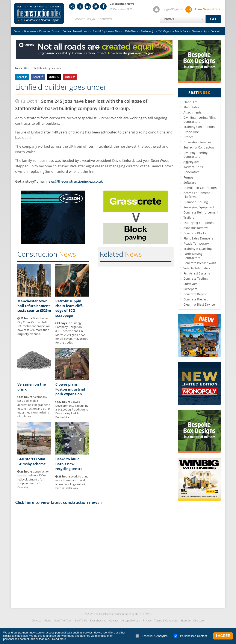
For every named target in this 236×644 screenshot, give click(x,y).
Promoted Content (50, 31)
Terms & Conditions (166, 621)
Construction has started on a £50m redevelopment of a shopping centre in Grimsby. (33, 479)
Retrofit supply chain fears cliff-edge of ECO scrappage (69, 308)
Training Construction (199, 127)
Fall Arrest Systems (197, 273)
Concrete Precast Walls (200, 263)
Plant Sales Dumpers (198, 238)
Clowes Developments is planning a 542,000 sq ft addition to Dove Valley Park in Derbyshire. (72, 410)
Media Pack (182, 31)
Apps (206, 31)
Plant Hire (191, 102)
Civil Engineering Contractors (196, 155)
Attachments (193, 112)
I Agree (223, 636)
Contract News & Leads (76, 31)
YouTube (96, 6)
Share (21, 77)
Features (146, 31)
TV (160, 31)
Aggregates (191, 162)
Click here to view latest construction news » (59, 502)
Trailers (189, 217)
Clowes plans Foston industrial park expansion (70, 389)
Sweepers (190, 289)
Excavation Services (197, 142)
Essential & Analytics (152, 636)
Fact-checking (98, 621)
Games (196, 31)
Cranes (188, 137)
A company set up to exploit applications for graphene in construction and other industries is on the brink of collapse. (34, 407)
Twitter (80, 6)
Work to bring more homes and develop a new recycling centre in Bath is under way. (72, 482)
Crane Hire (191, 132)
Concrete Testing (196, 278)
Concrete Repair (195, 294)
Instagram (72, 6)
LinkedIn (88, 6)
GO (213, 19)
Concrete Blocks (195, 233)
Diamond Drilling (196, 202)
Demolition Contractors (200, 188)
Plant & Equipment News (107, 31)
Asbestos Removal (196, 228)
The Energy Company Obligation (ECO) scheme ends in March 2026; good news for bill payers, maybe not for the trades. (72, 333)
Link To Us (81, 621)
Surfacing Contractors (199, 147)
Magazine (168, 31)
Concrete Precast (196, 299)
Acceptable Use (131, 621)
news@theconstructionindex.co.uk (75, 181)
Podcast (215, 31)
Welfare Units (193, 167)
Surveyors (191, 284)
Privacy (147, 621)
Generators (191, 172)
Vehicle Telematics (197, 268)
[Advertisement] (94, 556)
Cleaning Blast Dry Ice (199, 304)
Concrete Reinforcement (201, 212)
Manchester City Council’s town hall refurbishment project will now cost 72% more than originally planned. (34, 326)
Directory (199, 621)
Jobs (155, 31)
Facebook (103, 6)
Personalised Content (190, 636)
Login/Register (173, 9)
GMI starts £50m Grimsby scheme (32, 461)
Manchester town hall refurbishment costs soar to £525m (34, 306)
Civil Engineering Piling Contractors (200, 119)
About (47, 621)
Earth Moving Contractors (193, 256)
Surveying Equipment (199, 207)
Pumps (188, 177)
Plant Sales (191, 107)
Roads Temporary (196, 243)
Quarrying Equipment (199, 223)
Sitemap (186, 621)
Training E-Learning (198, 249)
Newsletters (208, 9)
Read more (59, 639)
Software (190, 183)
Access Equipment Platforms (197, 195)
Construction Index (39, 14)
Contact (36, 621)
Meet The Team (63, 621)
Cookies (114, 621)
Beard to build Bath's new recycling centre (69, 464)
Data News (131, 31)
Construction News (25, 31)
